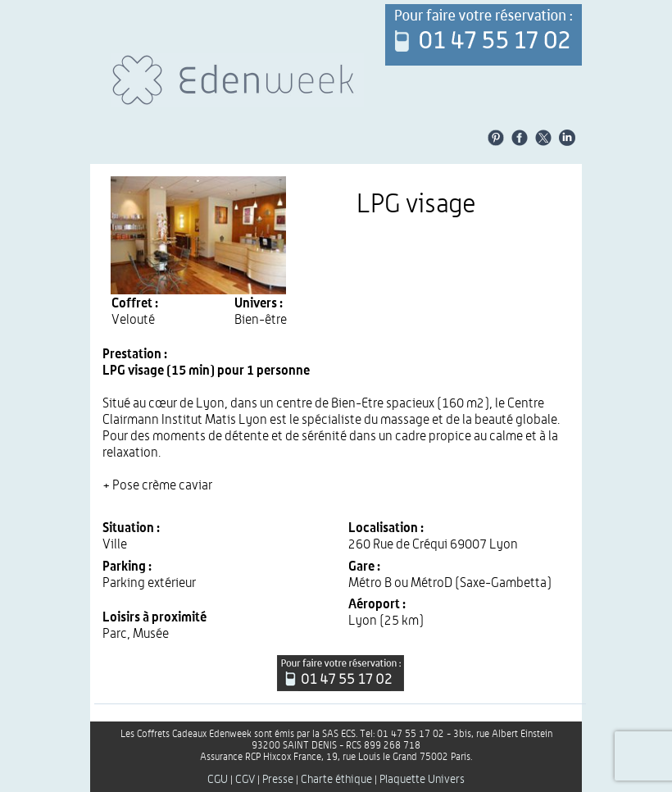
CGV (245, 780)
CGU (218, 780)
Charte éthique (336, 780)
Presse (278, 780)
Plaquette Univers (422, 780)
